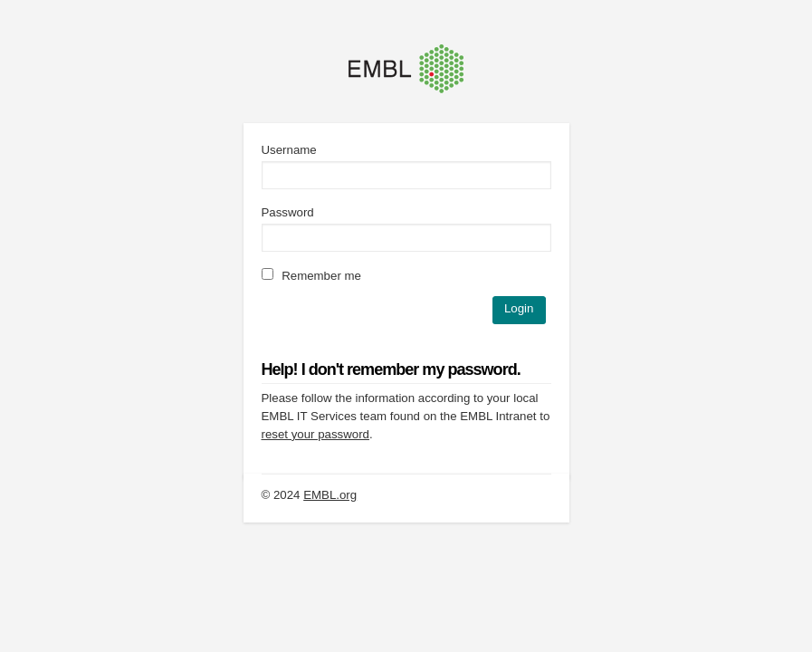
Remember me (311, 276)
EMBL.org (330, 495)
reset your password (315, 434)
